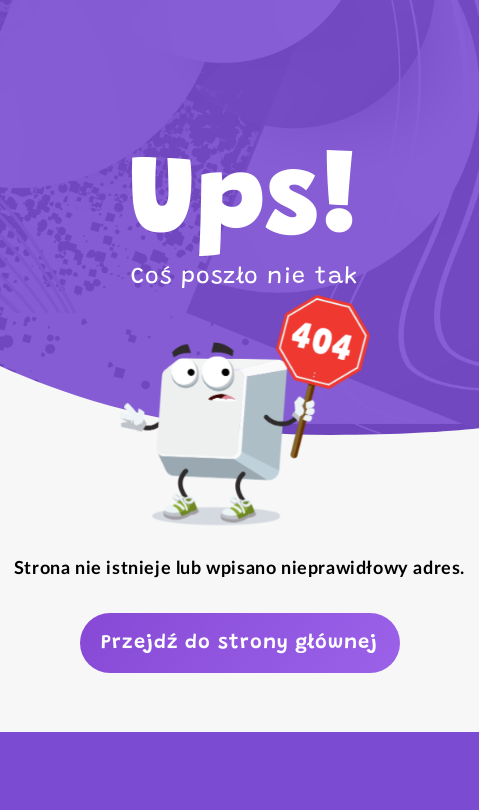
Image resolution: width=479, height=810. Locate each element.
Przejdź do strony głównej (239, 643)
